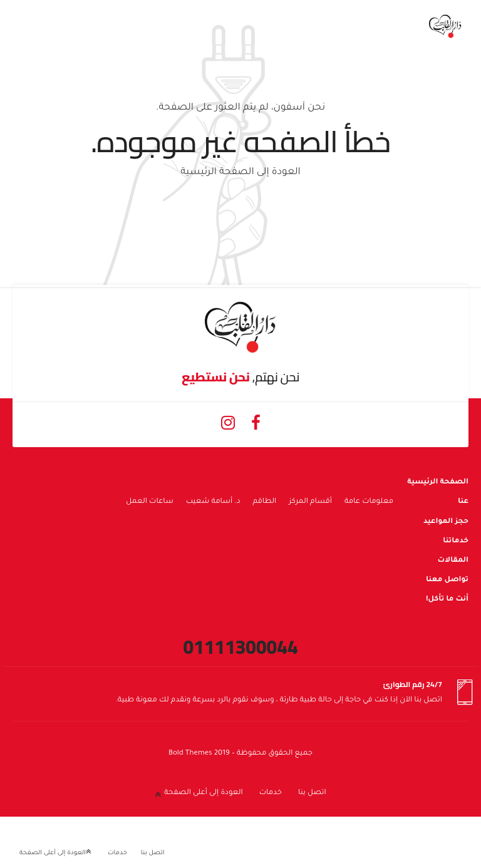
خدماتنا (456, 541)
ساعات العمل (150, 502)
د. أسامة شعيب (213, 502)
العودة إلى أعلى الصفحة (203, 793)
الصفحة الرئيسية (438, 483)
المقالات (453, 561)
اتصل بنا (312, 793)
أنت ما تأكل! (447, 600)
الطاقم (265, 502)
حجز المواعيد (446, 522)
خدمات (271, 793)
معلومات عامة (369, 502)
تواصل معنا (447, 580)
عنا (463, 502)
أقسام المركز (310, 502)
